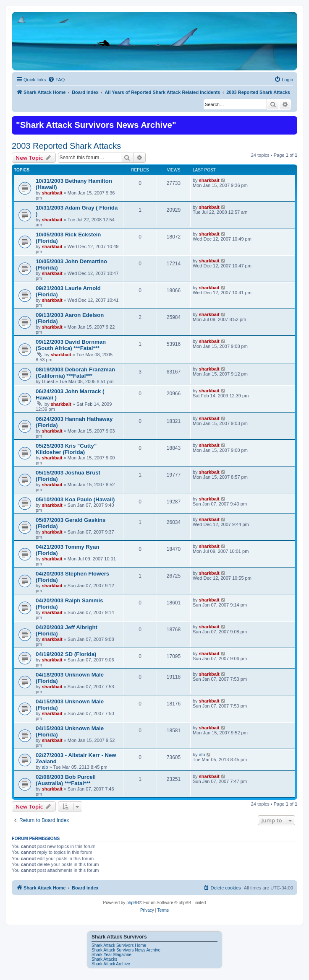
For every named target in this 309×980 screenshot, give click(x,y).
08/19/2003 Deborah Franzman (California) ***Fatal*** (75, 373)
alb (45, 767)
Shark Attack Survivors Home (119, 945)
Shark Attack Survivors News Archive (126, 950)
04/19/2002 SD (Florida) (66, 654)
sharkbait (52, 193)
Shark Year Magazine (111, 955)
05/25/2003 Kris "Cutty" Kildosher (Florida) (66, 449)
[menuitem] (56, 80)
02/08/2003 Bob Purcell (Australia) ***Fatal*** (66, 780)
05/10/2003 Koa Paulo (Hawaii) (75, 499)
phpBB (133, 903)
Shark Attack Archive (111, 964)
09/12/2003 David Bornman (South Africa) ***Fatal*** (71, 345)
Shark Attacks (104, 959)
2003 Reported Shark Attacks (66, 146)
